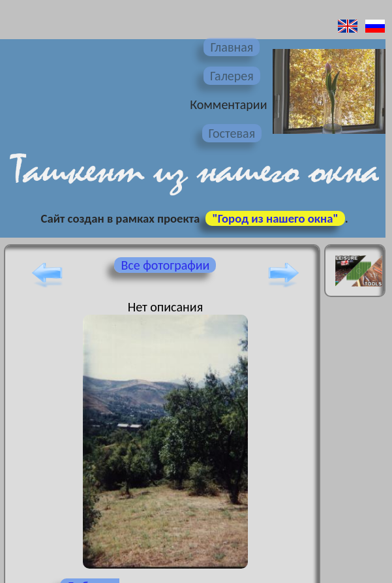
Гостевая (232, 133)
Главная (232, 47)
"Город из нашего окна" (275, 218)
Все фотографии (165, 265)
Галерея (232, 76)
